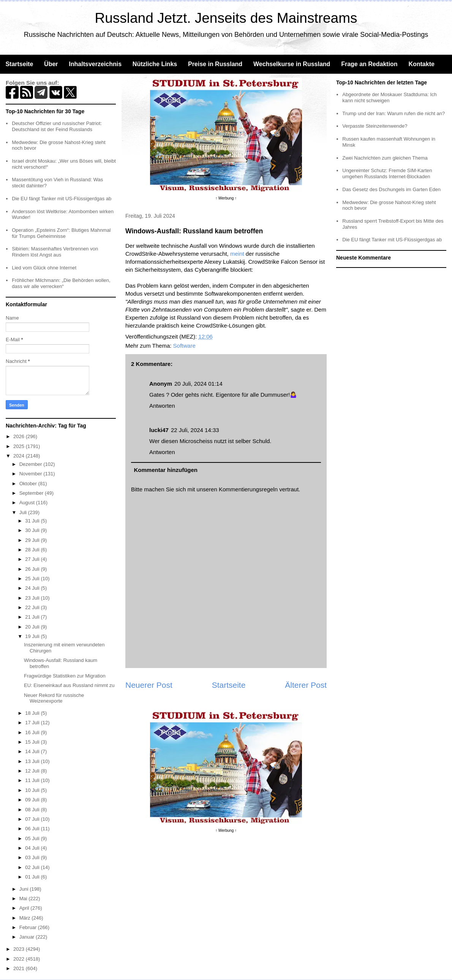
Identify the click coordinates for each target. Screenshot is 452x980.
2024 (20, 456)
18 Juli (33, 713)
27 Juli (33, 559)
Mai (24, 898)
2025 (20, 446)
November (32, 474)
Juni (24, 889)
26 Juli (33, 569)
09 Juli (33, 800)
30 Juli (33, 530)
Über (51, 64)
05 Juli (33, 838)
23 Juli (33, 598)
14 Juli (33, 751)
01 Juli (33, 877)
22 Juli (33, 607)
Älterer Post (306, 685)
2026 (20, 436)
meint (237, 254)
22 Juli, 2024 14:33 (195, 430)
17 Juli (33, 723)
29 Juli (33, 540)
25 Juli (33, 579)
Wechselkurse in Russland (292, 64)
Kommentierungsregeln (248, 489)
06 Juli (33, 829)
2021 (20, 968)
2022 (20, 959)
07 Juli (33, 819)
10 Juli (33, 790)
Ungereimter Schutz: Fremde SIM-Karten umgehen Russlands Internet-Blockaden (387, 173)
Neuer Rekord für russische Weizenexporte (54, 698)
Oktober (29, 484)
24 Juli (33, 588)
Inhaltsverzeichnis (95, 64)
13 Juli (33, 761)
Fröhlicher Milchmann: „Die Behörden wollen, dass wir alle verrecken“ (61, 283)
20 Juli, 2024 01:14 (198, 384)
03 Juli (33, 857)
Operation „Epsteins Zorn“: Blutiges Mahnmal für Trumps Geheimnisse (61, 233)
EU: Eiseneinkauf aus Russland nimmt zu (69, 685)
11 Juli (33, 780)
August (28, 503)
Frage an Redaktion (369, 64)
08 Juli (33, 810)
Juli (24, 512)
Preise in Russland (215, 64)
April (25, 908)
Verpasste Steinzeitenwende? (375, 126)
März (26, 918)
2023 (20, 949)
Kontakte (421, 64)
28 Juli (33, 550)
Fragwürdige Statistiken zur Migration (65, 676)
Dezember (32, 464)
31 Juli (33, 521)
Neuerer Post (149, 685)
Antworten (162, 406)
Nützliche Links (155, 64)
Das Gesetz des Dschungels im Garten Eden (391, 189)
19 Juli (33, 636)
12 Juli (33, 771)
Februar (29, 927)
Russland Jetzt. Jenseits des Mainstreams (226, 18)
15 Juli (33, 742)
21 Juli (33, 617)
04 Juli (33, 848)
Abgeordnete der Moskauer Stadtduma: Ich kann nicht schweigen (390, 97)
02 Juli (33, 867)
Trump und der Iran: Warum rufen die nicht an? (394, 113)
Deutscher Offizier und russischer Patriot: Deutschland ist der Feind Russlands (57, 126)
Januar (28, 937)
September (32, 493)
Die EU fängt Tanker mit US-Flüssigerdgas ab (62, 199)
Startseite (19, 64)
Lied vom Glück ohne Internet (44, 268)
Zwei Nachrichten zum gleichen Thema (385, 158)
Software (184, 346)
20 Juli (33, 627)
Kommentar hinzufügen (166, 470)
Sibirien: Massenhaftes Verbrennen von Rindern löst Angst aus (55, 252)
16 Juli (33, 732)
